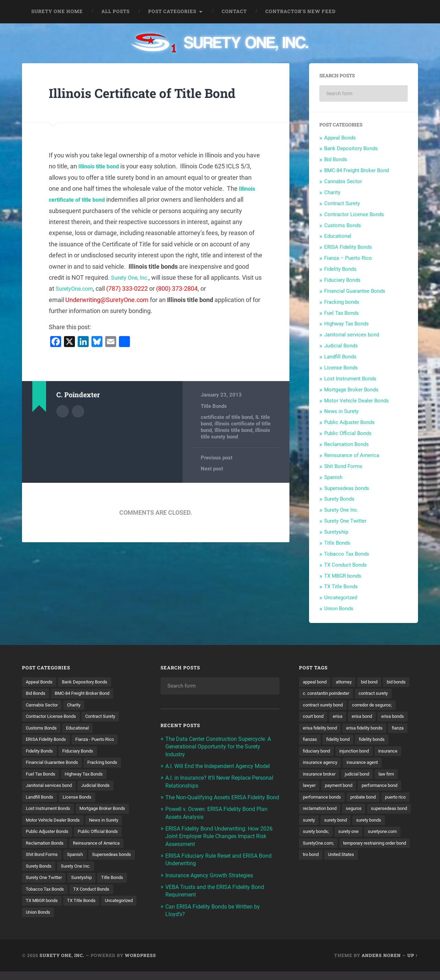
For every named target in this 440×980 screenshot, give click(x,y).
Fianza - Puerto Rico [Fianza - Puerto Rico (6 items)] (100, 742)
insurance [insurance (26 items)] (356, 765)
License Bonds (341, 368)
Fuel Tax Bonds (342, 313)
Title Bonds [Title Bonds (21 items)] (70, 897)
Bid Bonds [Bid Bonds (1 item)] (37, 694)
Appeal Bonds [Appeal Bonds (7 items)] (41, 682)
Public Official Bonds (348, 433)
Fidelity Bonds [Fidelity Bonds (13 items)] (41, 754)
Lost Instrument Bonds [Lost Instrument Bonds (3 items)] (50, 813)
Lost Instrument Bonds (350, 379)
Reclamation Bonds (346, 444)
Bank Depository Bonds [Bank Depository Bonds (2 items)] (90, 682)
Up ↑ (413, 964)
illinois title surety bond (235, 433)
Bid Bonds (336, 159)
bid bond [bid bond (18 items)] (375, 682)
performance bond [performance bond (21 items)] (386, 801)
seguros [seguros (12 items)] (390, 825)
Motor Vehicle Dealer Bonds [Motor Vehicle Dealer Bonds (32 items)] (55, 825)
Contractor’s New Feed (301, 11)
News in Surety (341, 411)
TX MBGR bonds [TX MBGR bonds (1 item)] (92, 909)
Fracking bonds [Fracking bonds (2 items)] (109, 765)
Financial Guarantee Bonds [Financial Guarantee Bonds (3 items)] (55, 765)
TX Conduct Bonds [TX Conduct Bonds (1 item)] (46, 909)
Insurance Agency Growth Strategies (213, 882)
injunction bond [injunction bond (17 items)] (319, 765)
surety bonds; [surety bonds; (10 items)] (354, 849)
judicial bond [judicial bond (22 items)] (361, 789)
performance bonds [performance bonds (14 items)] (324, 813)
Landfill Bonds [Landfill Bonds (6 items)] (41, 801)
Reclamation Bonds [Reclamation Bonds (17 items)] (47, 849)
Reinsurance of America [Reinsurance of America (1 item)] (102, 849)
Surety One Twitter (345, 521)
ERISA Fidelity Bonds (348, 247)
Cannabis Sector (343, 181)
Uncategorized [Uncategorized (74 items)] (81, 920)
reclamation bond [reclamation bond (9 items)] (354, 825)
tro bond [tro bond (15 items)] (392, 873)
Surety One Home (57, 11)
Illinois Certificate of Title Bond (152, 93)
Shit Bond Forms (343, 466)
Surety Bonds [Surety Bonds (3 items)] (91, 873)
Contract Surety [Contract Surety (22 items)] (107, 718)
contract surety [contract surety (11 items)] (319, 706)
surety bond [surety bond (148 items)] (387, 837)
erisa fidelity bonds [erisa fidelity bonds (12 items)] (323, 742)
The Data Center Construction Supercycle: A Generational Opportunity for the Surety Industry (222, 746)
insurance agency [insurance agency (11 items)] (322, 777)
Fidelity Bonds (340, 269)
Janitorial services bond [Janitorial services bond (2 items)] (51, 789)
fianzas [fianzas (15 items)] (383, 742)
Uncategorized (341, 598)
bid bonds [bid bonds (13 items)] (313, 694)
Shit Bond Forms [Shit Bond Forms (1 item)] (43, 861)
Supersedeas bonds (347, 488)
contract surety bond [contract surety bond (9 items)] (367, 706)
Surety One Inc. (341, 510)
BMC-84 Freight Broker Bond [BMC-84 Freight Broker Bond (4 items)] (87, 694)
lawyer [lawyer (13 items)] (310, 801)
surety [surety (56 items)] (358, 837)
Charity (332, 192)
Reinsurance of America (352, 455)
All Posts (115, 11)
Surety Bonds (339, 499)
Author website (78, 411)
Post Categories (172, 11)
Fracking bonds (342, 302)
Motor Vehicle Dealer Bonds (356, 401)
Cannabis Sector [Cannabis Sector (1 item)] (43, 706)
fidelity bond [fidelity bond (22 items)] (316, 754)
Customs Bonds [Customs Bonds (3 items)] (43, 730)
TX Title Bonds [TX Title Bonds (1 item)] (41, 920)
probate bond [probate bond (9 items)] (368, 813)
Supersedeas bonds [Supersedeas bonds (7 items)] (47, 873)
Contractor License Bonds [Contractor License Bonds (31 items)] (53, 718)
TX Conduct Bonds (345, 565)
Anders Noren (381, 964)
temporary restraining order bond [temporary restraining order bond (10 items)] (338, 873)
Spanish (333, 477)
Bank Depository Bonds (351, 148)
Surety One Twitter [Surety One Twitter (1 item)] (87, 884)
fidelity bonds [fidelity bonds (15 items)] (353, 754)
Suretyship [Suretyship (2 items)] (37, 897)
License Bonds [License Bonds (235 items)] (81, 801)
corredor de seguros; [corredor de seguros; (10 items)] (325, 718)
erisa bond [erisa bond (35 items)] (314, 730)
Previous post (217, 457)
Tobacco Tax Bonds (347, 554)
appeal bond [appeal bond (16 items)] (316, 682)
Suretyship (336, 532)
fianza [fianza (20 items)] (359, 742)
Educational (338, 236)
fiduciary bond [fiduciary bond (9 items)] (391, 754)
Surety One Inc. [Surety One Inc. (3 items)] (42, 884)
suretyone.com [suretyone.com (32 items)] (319, 861)
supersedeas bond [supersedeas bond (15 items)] (322, 837)
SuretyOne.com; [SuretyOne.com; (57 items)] (361, 861)
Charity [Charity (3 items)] (78, 706)
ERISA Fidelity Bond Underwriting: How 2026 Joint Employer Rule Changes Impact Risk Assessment (221, 843)
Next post (212, 468)
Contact (234, 11)
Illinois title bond (101, 166)
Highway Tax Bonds (346, 324)
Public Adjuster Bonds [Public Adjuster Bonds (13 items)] (49, 837)
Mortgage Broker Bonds (351, 390)
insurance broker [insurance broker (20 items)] (321, 789)
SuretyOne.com (85, 288)
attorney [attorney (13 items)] (348, 682)
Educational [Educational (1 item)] (82, 730)
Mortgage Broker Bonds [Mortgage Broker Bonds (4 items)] (110, 813)
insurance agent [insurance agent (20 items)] (367, 777)
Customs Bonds (343, 225)
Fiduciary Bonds (342, 280)
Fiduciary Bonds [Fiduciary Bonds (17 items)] (82, 754)
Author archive (63, 411)
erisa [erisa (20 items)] (394, 718)
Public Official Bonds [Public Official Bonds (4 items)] (104, 837)
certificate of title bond (227, 417)
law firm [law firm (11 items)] (393, 789)
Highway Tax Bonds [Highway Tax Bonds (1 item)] (89, 777)
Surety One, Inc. (133, 277)
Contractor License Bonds (354, 214)
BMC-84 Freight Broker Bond (356, 170)
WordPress (140, 964)
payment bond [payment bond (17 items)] (342, 801)
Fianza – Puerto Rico (348, 258)
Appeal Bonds (340, 138)
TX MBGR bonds (343, 576)
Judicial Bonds (341, 346)
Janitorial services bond (352, 335)
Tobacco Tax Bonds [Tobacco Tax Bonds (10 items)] (112, 897)
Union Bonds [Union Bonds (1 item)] (119, 920)
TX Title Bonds (341, 587)
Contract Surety (342, 203)
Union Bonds (339, 609)
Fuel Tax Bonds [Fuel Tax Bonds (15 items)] (42, 777)
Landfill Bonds (340, 357)
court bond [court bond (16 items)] (367, 718)
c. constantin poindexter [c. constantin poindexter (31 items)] (359, 694)
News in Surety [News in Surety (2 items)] (109, 825)
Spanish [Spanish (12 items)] (79, 861)
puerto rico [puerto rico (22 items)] (314, 825)
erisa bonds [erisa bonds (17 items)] (347, 730)
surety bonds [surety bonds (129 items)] (317, 849)
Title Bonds (214, 406)
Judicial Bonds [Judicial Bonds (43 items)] (101, 789)
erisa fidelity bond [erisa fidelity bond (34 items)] (387, 730)
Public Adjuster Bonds (349, 422)
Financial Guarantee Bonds (355, 291)
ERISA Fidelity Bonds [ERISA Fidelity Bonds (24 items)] (48, 742)
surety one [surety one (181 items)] (389, 849)
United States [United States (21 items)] (317, 884)
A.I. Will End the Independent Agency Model (222, 766)
